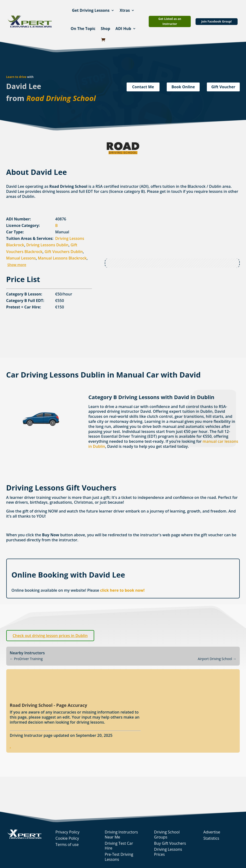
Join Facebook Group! (217, 21)
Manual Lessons (21, 258)
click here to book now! (122, 590)
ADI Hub (123, 29)
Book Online (183, 87)
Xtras (125, 10)
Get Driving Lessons (91, 10)
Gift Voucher (223, 87)
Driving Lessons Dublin (47, 245)
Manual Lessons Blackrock (62, 258)
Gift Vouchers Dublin (64, 252)
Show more (17, 265)
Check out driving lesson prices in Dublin (50, 636)
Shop (105, 29)
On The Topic (83, 29)
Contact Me (143, 87)
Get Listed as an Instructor (170, 21)
